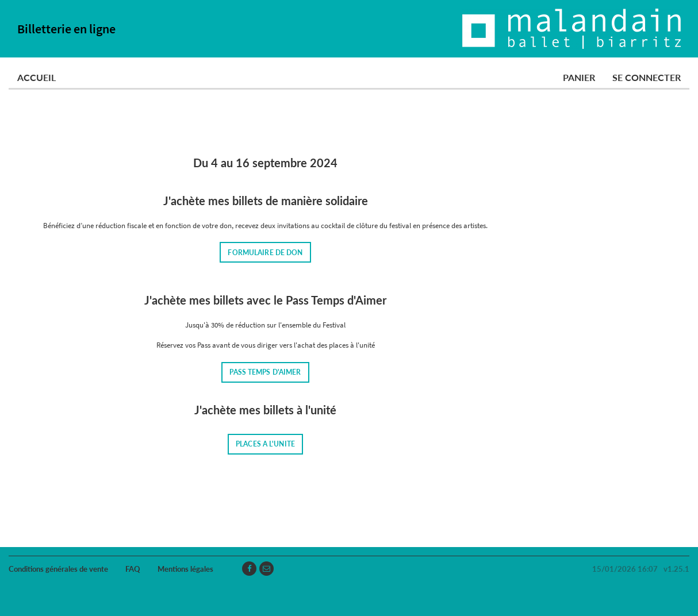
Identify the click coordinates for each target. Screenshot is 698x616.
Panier (579, 77)
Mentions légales (185, 569)
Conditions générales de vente (58, 569)
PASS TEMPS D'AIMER (265, 372)
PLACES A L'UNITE (265, 444)
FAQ (133, 569)
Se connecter (647, 77)
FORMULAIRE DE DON (265, 253)
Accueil (37, 77)
